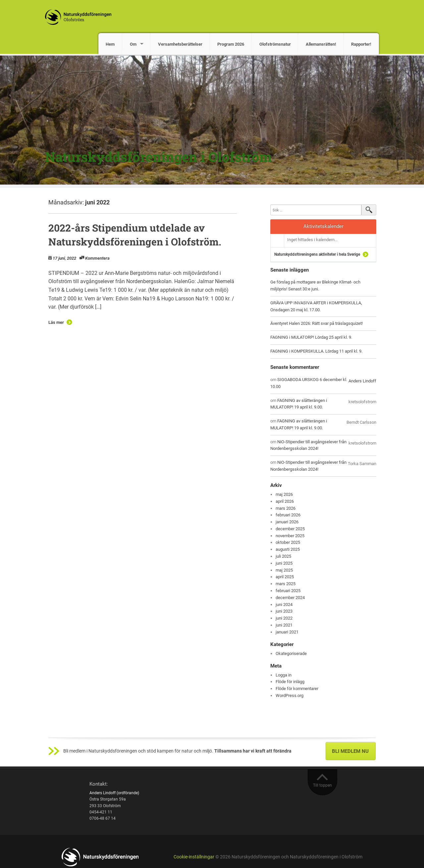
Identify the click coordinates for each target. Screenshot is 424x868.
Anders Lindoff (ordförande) (114, 793)
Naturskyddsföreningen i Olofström (158, 157)
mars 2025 (286, 584)
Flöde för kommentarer (297, 689)
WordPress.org (290, 695)
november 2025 (290, 536)
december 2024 (290, 598)
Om (133, 44)
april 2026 (285, 501)
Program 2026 (231, 44)
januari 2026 (287, 522)
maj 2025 (284, 570)
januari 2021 (287, 632)
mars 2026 (286, 508)
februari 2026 (288, 515)
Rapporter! (361, 44)
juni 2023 (284, 611)
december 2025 (290, 529)
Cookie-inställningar (194, 857)
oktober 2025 (288, 542)
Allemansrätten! (321, 44)
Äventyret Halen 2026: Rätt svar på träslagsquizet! (317, 323)
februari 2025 (288, 591)
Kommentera (97, 258)
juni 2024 (284, 605)
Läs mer (56, 322)
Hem (110, 44)
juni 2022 (284, 618)
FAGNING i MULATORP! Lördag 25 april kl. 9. (311, 337)
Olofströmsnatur (275, 44)
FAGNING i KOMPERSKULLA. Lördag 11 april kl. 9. (316, 351)
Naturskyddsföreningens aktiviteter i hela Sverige (317, 254)
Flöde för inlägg (290, 682)
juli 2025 (283, 556)
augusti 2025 (288, 549)
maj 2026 (284, 494)
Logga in (284, 675)
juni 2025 (284, 563)
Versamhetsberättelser (180, 44)
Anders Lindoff (362, 381)
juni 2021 (284, 625)
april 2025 (285, 577)
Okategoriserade (291, 653)
